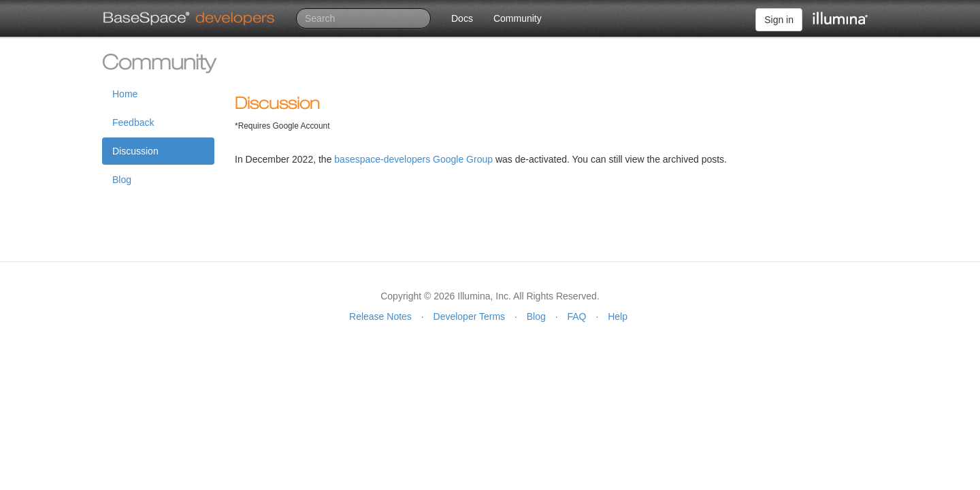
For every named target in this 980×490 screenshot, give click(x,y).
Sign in (779, 20)
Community (518, 18)
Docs (462, 18)
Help (618, 316)
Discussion (135, 151)
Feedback (133, 122)
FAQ (576, 316)
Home (125, 94)
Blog (122, 180)
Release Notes (380, 316)
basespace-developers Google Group (413, 159)
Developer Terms (470, 316)
